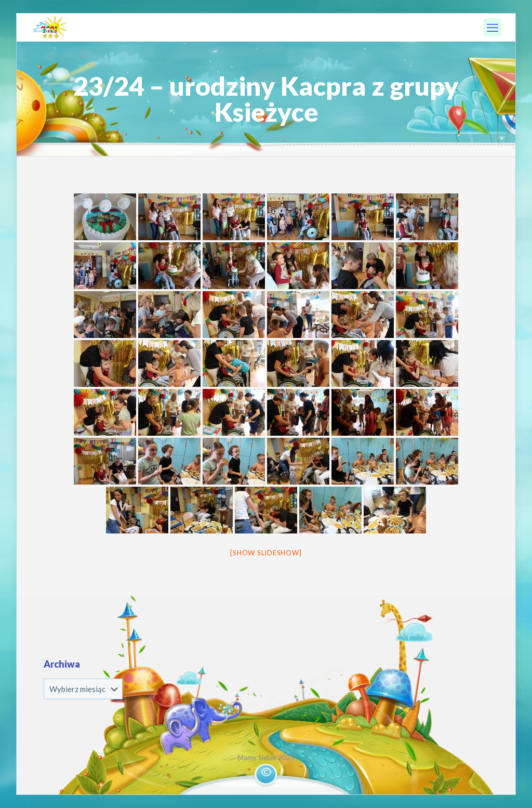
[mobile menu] (493, 28)
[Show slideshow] (266, 553)
